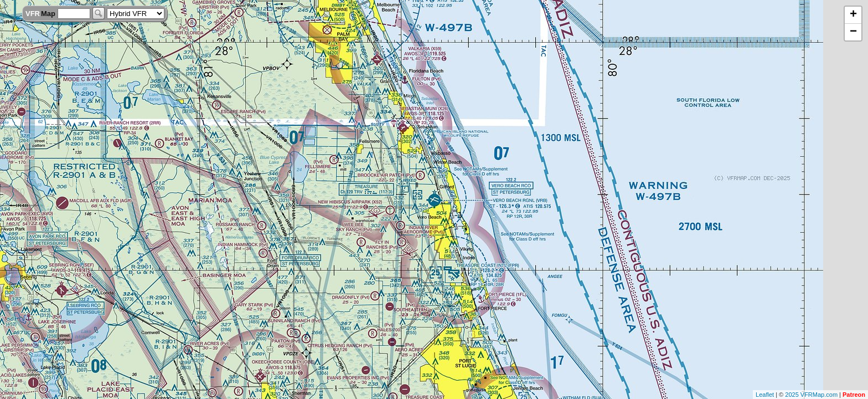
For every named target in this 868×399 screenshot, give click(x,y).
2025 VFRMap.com (811, 395)
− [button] (853, 32)
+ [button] (853, 15)
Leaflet (765, 395)
